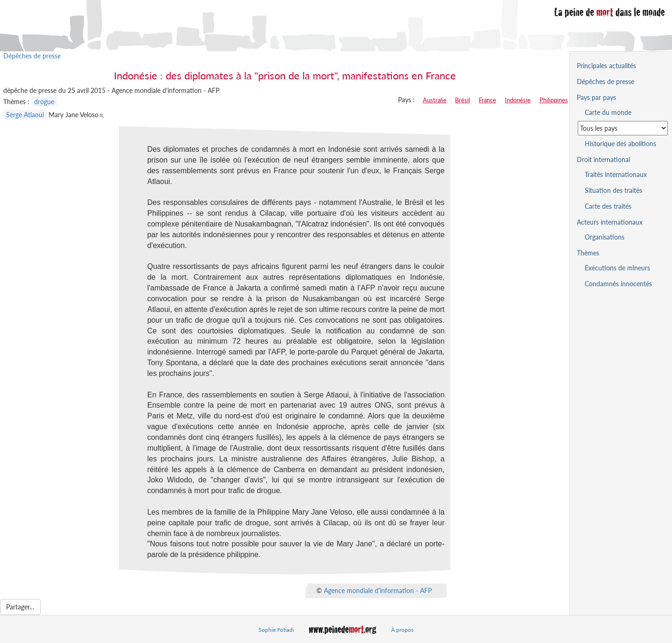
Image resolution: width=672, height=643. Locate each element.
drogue (44, 102)
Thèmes (588, 253)
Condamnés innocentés (618, 284)
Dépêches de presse (32, 56)
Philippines (554, 100)
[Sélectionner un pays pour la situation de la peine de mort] (623, 128)
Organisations (605, 237)
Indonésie (518, 100)
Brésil (462, 100)
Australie (435, 100)
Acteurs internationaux (610, 222)
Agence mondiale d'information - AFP (378, 590)
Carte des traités (608, 206)
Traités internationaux (616, 174)
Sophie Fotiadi (276, 630)
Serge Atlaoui (25, 115)
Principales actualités (606, 66)
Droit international (603, 159)
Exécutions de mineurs (617, 268)
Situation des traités (613, 190)
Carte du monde (608, 112)
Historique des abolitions (620, 144)
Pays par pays (596, 97)
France (487, 100)
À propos (402, 630)
